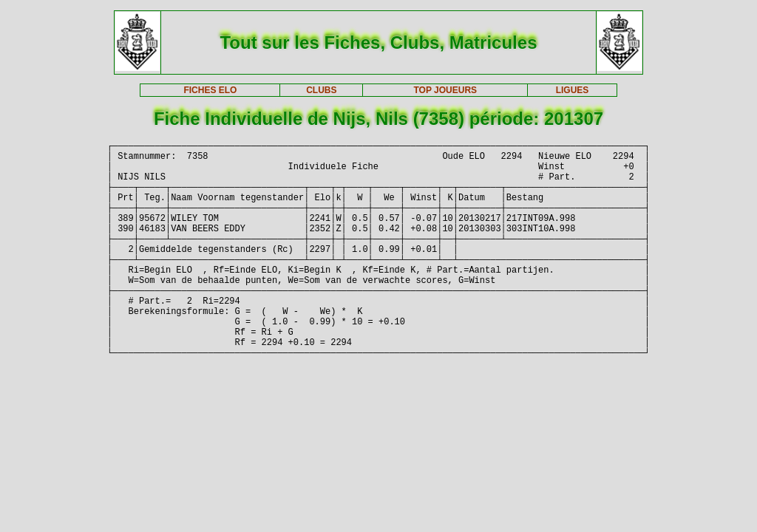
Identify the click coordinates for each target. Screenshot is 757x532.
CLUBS (321, 90)
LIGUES (573, 90)
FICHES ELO (210, 90)
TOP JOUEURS (446, 90)
